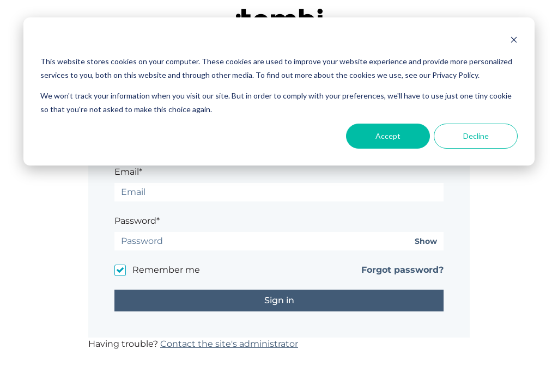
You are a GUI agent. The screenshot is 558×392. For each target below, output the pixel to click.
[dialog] (279, 91)
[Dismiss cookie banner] (514, 41)
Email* (128, 172)
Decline (476, 136)
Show (426, 241)
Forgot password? (402, 270)
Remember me (166, 270)
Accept (388, 136)
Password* (137, 221)
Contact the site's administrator (229, 344)
